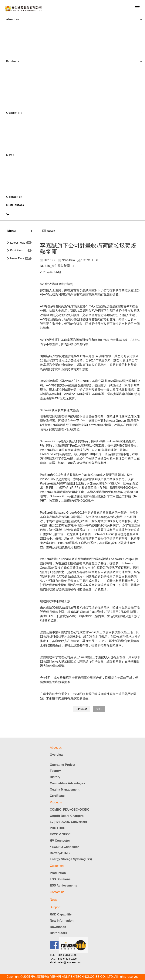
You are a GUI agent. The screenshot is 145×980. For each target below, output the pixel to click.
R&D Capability (61, 914)
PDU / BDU (58, 828)
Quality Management (65, 790)
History (55, 777)
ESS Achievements (63, 885)
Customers (14, 113)
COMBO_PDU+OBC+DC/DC (70, 810)
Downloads (58, 927)
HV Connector (60, 841)
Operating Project (62, 765)
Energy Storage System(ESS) (71, 859)
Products (13, 61)
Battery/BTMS (60, 853)
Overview (57, 755)
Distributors (15, 205)
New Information (62, 921)
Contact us (14, 197)
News (10, 155)
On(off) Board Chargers (67, 816)
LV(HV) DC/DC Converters (68, 822)
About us (13, 19)
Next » (99, 709)
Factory (55, 771)
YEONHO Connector (64, 847)
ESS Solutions (60, 879)
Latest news (18, 243)
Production (58, 873)
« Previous (82, 709)
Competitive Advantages (67, 783)
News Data (17, 258)
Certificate (57, 796)
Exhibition (16, 250)
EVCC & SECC (60, 834)
